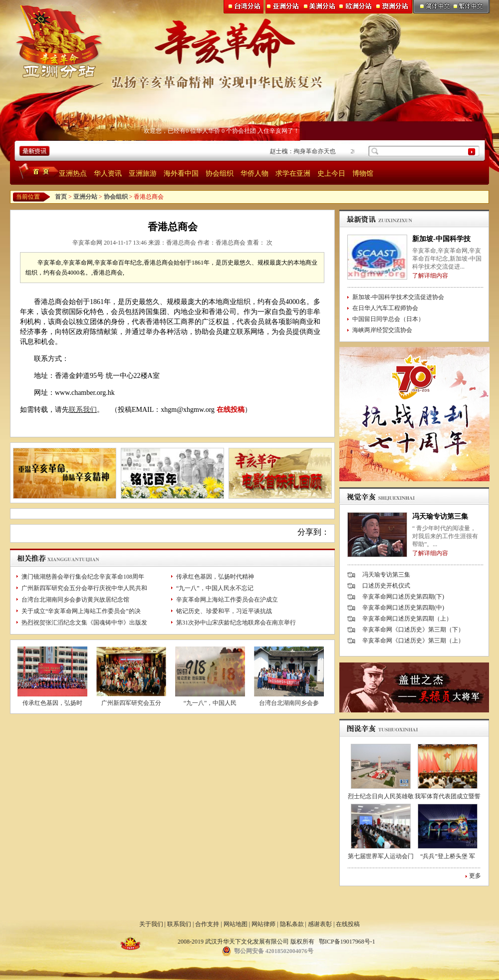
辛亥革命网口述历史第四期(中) (403, 608)
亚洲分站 (85, 197)
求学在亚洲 (293, 173)
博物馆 (363, 173)
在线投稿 (231, 410)
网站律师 (263, 924)
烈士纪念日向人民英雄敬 (381, 796)
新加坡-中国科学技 (441, 239)
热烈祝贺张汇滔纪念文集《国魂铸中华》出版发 (84, 623)
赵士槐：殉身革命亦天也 (305, 151)
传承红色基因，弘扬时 (52, 703)
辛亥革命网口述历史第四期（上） (407, 619)
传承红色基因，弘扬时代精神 (215, 577)
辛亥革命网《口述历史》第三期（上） (413, 641)
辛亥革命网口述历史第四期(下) (403, 597)
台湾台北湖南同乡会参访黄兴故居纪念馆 (75, 600)
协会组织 (220, 173)
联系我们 (83, 410)
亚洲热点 (73, 173)
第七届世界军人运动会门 (381, 856)
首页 (61, 197)
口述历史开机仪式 (386, 586)
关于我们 (151, 924)
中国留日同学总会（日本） (388, 319)
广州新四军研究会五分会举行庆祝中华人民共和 (84, 588)
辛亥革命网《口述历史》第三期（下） (413, 630)
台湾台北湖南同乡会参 (289, 703)
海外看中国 (181, 173)
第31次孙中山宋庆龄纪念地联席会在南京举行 (236, 623)
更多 (475, 876)
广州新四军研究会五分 (131, 703)
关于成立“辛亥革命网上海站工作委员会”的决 (81, 611)
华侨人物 (254, 173)
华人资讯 (108, 173)
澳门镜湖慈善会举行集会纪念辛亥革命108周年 (83, 577)
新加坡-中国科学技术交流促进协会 (398, 297)
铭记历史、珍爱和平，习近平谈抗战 (224, 611)
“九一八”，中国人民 (210, 703)
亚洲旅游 (143, 173)
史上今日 (331, 173)
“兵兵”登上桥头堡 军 (448, 856)
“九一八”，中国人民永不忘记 (215, 588)
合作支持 (207, 924)
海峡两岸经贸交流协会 (382, 330)
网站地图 (236, 924)
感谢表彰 (320, 924)
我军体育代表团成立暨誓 (448, 796)
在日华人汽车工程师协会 (385, 308)
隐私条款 (292, 924)
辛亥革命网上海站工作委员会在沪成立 (227, 600)
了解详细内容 (430, 276)
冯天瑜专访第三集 (440, 516)
